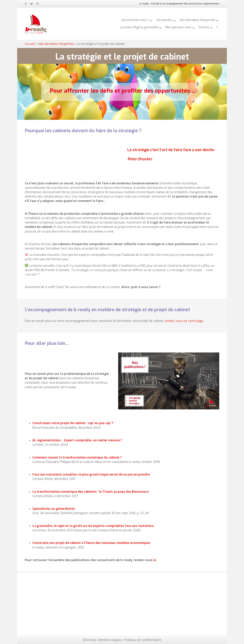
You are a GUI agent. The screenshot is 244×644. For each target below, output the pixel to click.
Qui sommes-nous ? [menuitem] (135, 20)
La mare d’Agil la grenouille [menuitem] (139, 27)
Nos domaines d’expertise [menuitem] (197, 20)
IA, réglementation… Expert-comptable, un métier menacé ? (77, 440)
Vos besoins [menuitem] (164, 20)
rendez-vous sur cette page (184, 321)
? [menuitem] (217, 27)
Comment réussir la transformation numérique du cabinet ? (77, 457)
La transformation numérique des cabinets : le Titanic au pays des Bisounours (91, 492)
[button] (151, 21)
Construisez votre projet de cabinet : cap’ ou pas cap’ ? (73, 423)
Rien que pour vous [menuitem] (178, 27)
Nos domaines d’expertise (56, 44)
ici (155, 560)
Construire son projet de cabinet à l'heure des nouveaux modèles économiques (91, 543)
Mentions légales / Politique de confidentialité (130, 640)
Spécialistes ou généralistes (54, 509)
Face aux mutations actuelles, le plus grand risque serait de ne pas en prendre (91, 474)
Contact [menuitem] (204, 27)
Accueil (30, 44)
